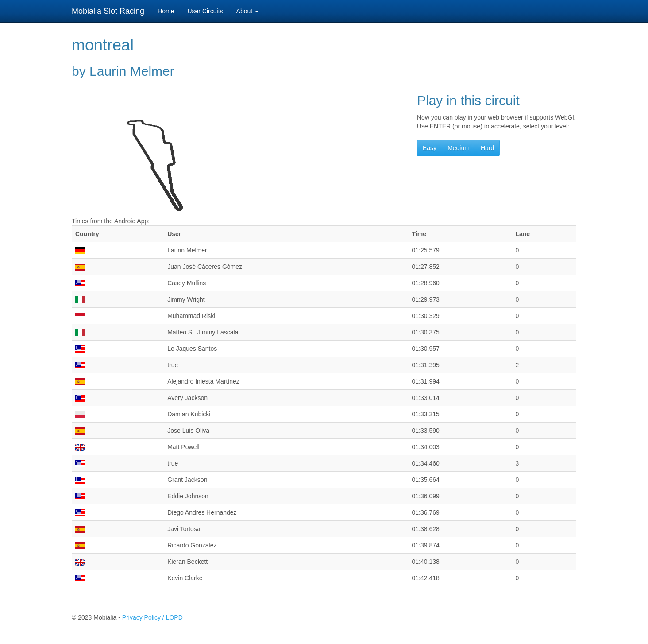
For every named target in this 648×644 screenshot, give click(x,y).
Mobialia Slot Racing (108, 11)
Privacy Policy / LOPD (152, 617)
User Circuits (205, 11)
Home (166, 11)
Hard (487, 148)
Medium (459, 148)
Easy (430, 148)
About (247, 11)
